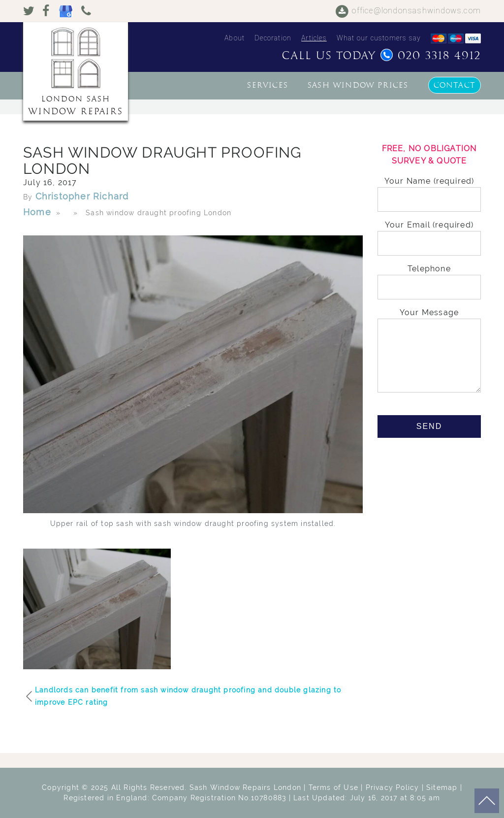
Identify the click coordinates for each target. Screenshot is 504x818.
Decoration (273, 38)
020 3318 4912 (431, 56)
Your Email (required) (429, 234)
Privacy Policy (393, 787)
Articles (314, 38)
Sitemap (442, 787)
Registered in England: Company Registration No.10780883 (175, 798)
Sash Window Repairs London (245, 787)
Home (37, 212)
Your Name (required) (429, 190)
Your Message (429, 351)
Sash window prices (358, 85)
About (235, 38)
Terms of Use (333, 787)
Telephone (429, 278)
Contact (455, 85)
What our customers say (379, 38)
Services (268, 85)
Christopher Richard (82, 196)
